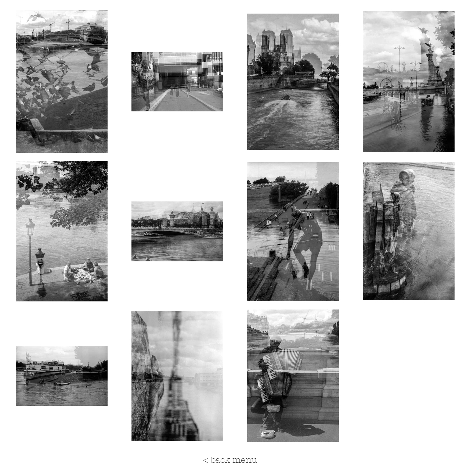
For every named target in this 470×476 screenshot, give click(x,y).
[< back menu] (230, 460)
